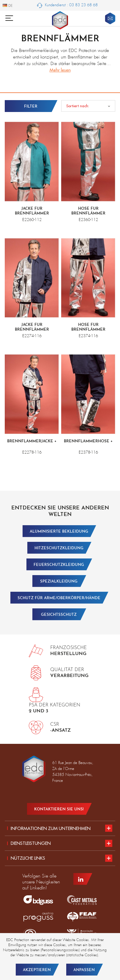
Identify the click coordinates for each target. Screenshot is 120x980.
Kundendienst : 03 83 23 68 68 (67, 5)
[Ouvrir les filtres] (32, 106)
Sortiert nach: (78, 106)
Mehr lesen (60, 70)
